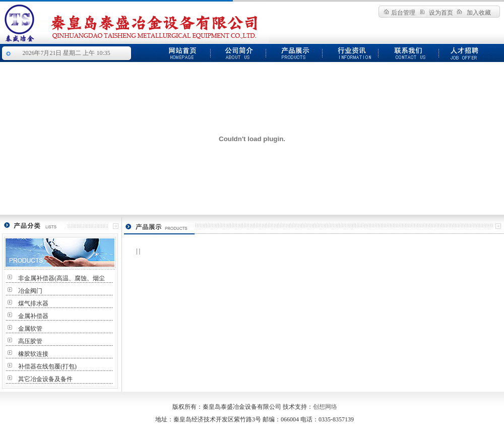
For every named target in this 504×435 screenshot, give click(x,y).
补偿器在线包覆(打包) (47, 366)
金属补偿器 (33, 316)
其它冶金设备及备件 (45, 379)
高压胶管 (30, 341)
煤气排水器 (33, 303)
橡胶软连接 (33, 354)
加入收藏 (479, 13)
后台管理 (403, 13)
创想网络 (325, 407)
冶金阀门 (30, 291)
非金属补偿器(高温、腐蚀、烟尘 (61, 278)
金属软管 (30, 329)
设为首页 (441, 13)
